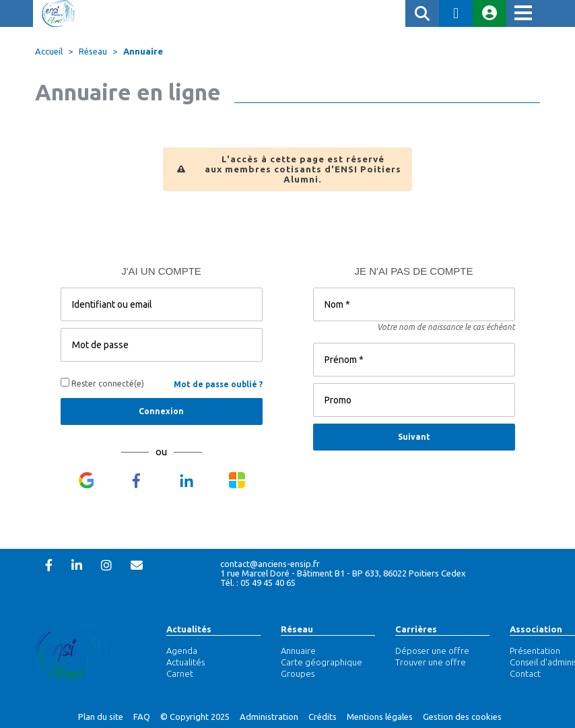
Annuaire (143, 51)
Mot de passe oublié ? (218, 384)
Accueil (49, 51)
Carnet (180, 673)
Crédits (323, 717)
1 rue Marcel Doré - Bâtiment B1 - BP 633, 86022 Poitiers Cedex (343, 573)
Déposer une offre (432, 651)
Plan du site (101, 717)
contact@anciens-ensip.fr (270, 564)
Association (536, 629)
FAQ (142, 717)
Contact (525, 673)
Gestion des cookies (462, 717)
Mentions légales (380, 717)
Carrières (416, 629)
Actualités (189, 629)
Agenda (182, 651)
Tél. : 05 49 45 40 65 (258, 583)
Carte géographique (322, 662)
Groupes (298, 673)
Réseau (297, 629)
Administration (269, 717)
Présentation (535, 651)
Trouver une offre (431, 662)
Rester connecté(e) (102, 383)
